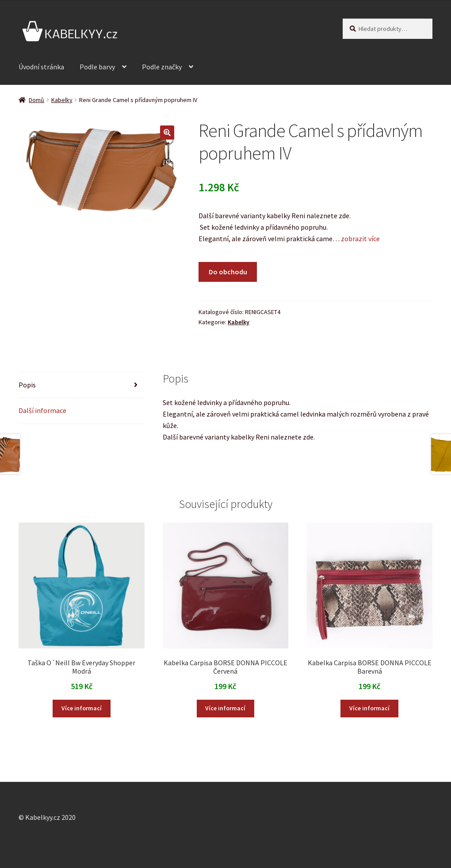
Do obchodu (228, 272)
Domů (36, 100)
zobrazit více (360, 239)
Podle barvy (97, 67)
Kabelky (62, 100)
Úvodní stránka (41, 67)
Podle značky (162, 67)
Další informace (42, 410)
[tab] (82, 385)
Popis (27, 385)
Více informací (82, 708)
